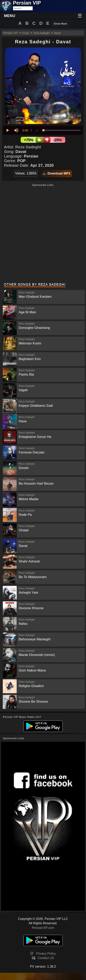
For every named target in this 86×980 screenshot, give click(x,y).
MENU (10, 16)
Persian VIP (10, 33)
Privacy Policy (46, 954)
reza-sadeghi (42, 33)
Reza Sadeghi (28, 147)
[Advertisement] (43, 234)
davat (57, 33)
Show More (60, 24)
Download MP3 (56, 173)
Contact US (46, 958)
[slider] (62, 130)
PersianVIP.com (43, 928)
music (26, 33)
